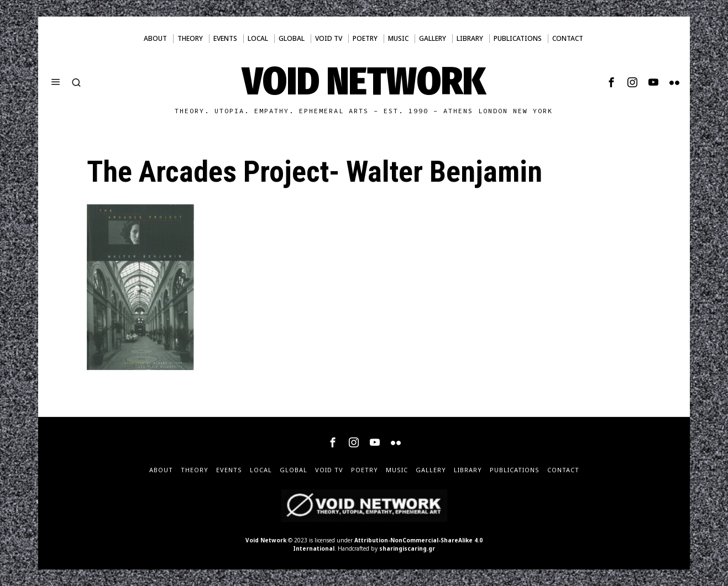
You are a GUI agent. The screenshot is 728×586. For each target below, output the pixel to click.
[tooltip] (611, 82)
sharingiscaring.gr (407, 548)
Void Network (266, 540)
